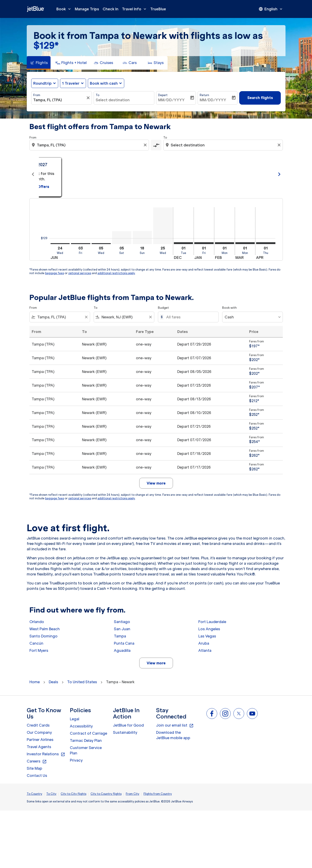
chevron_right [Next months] (279, 174)
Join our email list (175, 725)
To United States (82, 682)
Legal (75, 719)
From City (133, 794)
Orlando (37, 622)
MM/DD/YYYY (171, 100)
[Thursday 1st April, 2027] (266, 243)
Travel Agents (39, 747)
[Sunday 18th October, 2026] (142, 238)
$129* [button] (46, 45)
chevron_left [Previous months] (33, 174)
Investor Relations (46, 754)
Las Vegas (207, 636)
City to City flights (73, 794)
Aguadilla (122, 650)
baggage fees (55, 273)
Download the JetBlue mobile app (173, 735)
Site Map (34, 768)
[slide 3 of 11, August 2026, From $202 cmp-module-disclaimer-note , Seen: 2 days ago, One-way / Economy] (234, 174)
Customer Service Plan (86, 750)
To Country (34, 794)
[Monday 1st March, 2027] (245, 243)
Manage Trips (87, 9)
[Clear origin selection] (146, 145)
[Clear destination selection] (280, 145)
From (37, 95)
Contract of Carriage (89, 733)
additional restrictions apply (116, 273)
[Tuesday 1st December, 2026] (184, 243)
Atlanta (205, 650)
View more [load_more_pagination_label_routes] (156, 663)
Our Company (39, 732)
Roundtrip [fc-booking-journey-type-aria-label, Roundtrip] (42, 83)
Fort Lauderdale (212, 622)
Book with (229, 308)
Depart (163, 95)
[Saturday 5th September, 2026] (122, 238)
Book (65, 9)
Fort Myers (39, 650)
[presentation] (271, 9)
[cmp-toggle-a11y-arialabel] (156, 145)
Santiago (122, 622)
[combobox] (59, 100)
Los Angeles (209, 629)
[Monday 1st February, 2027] (225, 243)
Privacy (76, 760)
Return (204, 95)
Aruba (204, 643)
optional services (80, 273)
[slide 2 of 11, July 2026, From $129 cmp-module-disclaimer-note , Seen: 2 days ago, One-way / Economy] (156, 174)
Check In (111, 9)
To (97, 95)
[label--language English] (271, 9)
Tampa (120, 636)
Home (35, 682)
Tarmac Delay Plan (86, 740)
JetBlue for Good (128, 725)
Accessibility (81, 726)
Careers (37, 761)
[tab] (39, 63)
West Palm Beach (45, 629)
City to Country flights (106, 794)
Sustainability (125, 732)
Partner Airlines (40, 740)
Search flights (260, 98)
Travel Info (135, 9)
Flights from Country (158, 794)
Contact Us (37, 775)
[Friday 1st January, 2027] (204, 243)
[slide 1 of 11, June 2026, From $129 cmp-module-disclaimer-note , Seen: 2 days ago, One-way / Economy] (78, 174)
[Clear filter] (89, 98)
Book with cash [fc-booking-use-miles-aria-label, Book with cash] (104, 83)
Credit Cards (38, 725)
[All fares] (190, 317)
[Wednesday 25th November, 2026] (163, 226)
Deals (53, 682)
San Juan (122, 629)
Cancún (36, 643)
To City (51, 794)
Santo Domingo (43, 636)
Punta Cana (124, 643)
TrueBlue (158, 9)
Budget (163, 308)
